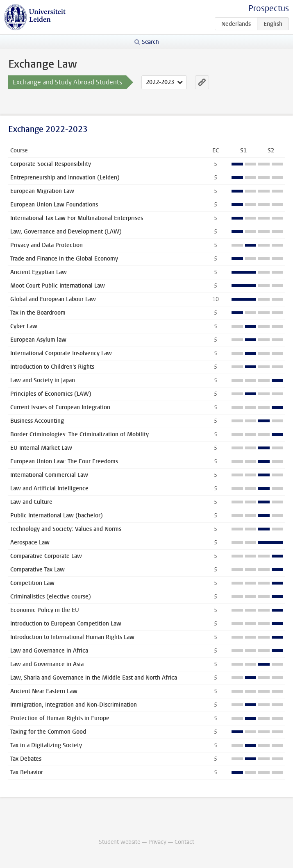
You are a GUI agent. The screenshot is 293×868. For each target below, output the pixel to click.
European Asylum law (38, 340)
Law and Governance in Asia (47, 664)
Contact (184, 842)
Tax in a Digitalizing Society (46, 745)
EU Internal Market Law (41, 448)
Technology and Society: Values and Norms (66, 529)
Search (150, 42)
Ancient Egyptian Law (39, 272)
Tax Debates (26, 759)
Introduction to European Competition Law (66, 624)
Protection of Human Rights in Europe (60, 718)
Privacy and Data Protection (47, 245)
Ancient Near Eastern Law (44, 691)
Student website (119, 842)
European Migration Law (42, 191)
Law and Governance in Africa (49, 651)
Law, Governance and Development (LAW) (66, 232)
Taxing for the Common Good (48, 732)
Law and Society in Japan (43, 380)
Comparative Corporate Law (46, 556)
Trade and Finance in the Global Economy (64, 259)
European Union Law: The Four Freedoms (64, 461)
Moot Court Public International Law (58, 286)
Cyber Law (24, 326)
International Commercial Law (49, 475)
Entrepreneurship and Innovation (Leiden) (65, 178)
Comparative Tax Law (37, 570)
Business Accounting (37, 421)
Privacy (157, 842)
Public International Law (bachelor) (57, 516)
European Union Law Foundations (54, 205)
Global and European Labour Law (53, 299)
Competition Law (32, 583)
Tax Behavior (27, 772)
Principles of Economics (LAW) (51, 394)
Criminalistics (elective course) (51, 597)
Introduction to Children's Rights (52, 367)
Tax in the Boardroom (38, 313)
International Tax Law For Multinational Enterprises (77, 218)
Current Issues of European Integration (60, 407)
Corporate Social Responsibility (51, 164)
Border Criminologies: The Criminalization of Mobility (79, 434)
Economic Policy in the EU (45, 610)
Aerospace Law (30, 543)
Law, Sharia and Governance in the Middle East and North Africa (94, 678)
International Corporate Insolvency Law (61, 353)
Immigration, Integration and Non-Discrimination (74, 705)
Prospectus (269, 8)
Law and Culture (31, 502)
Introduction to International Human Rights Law (72, 637)
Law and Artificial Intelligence (49, 488)
